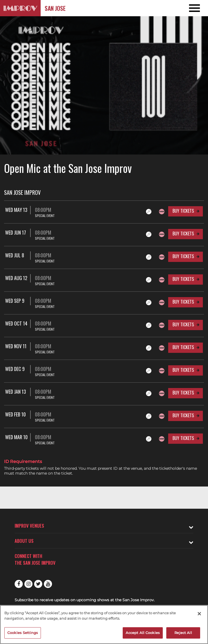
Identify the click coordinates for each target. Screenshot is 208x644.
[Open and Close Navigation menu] (187, 8)
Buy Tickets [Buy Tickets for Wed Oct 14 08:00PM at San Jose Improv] (183, 324)
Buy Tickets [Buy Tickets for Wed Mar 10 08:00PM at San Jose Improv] (183, 438)
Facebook (19, 584)
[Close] (199, 614)
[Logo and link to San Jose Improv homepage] (20, 8)
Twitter (38, 584)
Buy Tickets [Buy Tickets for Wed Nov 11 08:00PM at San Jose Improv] (183, 347)
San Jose (55, 8)
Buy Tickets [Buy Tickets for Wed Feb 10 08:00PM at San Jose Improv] (183, 415)
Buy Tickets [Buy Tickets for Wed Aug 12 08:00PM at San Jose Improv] (183, 279)
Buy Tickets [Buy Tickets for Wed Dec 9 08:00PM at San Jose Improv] (183, 370)
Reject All (183, 633)
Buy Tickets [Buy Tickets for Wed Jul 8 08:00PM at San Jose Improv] (183, 256)
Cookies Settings (23, 633)
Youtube (48, 584)
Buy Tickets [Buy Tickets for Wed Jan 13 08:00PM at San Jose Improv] (183, 393)
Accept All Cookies (143, 633)
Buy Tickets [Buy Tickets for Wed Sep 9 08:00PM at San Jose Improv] (183, 302)
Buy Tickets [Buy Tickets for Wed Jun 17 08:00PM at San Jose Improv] (183, 234)
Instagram (28, 584)
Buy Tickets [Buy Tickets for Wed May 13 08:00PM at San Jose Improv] (183, 211)
